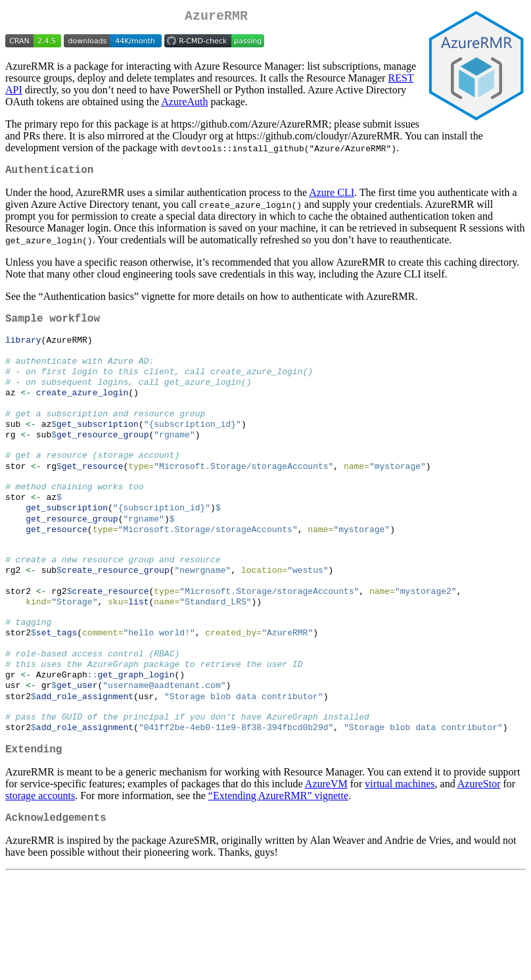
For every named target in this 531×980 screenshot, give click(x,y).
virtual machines (400, 846)
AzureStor (479, 846)
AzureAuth (184, 104)
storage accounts (40, 858)
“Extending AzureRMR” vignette (278, 858)
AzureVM (326, 846)
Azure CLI (332, 198)
